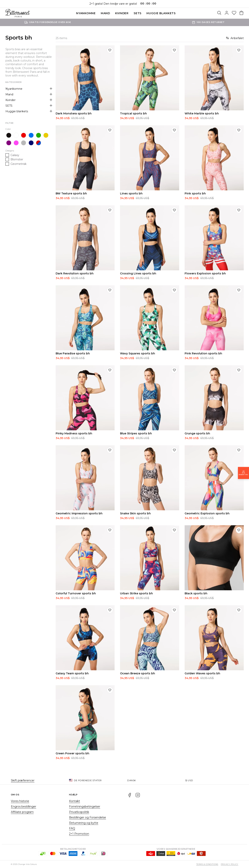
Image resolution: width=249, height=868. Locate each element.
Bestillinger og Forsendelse (88, 817)
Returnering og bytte (84, 823)
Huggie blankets (161, 13)
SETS (138, 13)
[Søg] (219, 13)
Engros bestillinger (24, 807)
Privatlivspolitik (79, 812)
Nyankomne (86, 13)
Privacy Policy (230, 864)
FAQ (72, 828)
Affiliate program (22, 812)
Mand (105, 13)
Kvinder (122, 13)
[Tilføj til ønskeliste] (110, 50)
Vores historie (20, 801)
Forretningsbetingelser (85, 807)
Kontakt (75, 801)
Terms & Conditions (207, 864)
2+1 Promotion (79, 834)
